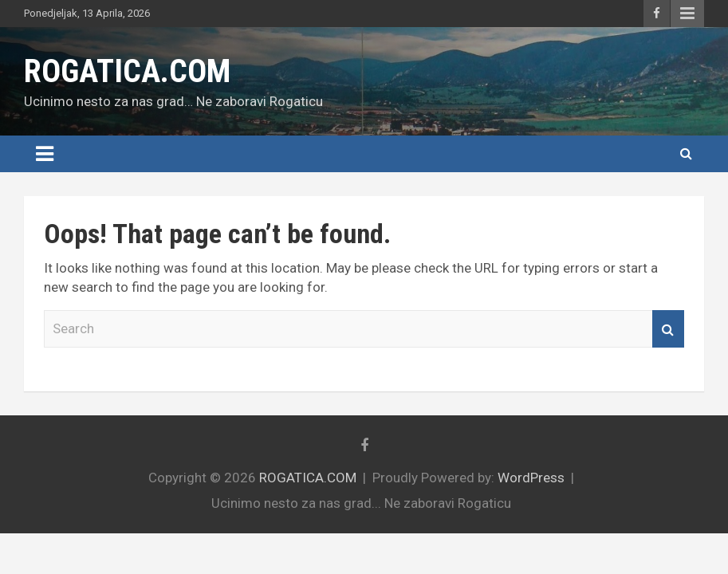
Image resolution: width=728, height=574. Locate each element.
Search (668, 329)
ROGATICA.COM (127, 71)
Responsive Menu (687, 14)
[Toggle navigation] (45, 154)
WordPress (531, 478)
